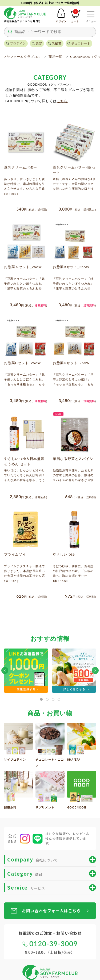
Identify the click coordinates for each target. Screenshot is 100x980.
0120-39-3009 (53, 944)
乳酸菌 (57, 43)
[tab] (41, 699)
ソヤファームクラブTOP (22, 57)
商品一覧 (55, 57)
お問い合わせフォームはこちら (51, 911)
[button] (5, 670)
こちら (62, 101)
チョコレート (81, 43)
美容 (39, 43)
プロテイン (18, 43)
